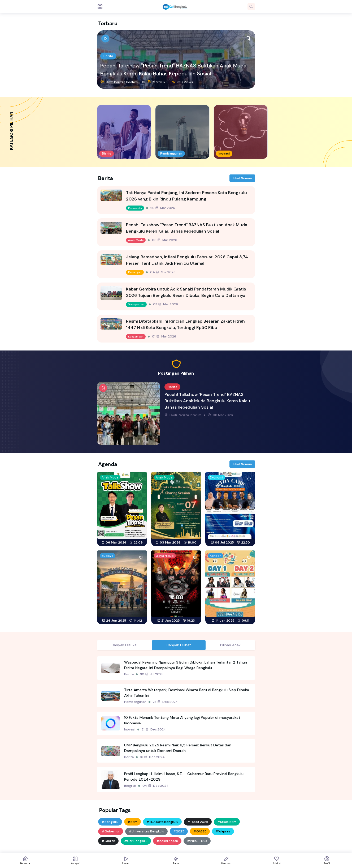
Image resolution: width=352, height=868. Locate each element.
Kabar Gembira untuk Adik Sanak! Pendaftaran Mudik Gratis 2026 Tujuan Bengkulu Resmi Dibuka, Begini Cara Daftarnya (186, 292)
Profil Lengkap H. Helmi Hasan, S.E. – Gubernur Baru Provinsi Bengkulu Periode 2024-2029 (184, 777)
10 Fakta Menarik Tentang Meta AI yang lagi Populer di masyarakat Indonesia (182, 720)
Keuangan (135, 272)
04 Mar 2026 (163, 272)
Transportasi (136, 304)
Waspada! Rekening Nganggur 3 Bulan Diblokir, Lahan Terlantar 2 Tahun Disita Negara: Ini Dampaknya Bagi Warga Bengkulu (186, 665)
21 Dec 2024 (154, 729)
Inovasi (130, 729)
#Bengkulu (110, 822)
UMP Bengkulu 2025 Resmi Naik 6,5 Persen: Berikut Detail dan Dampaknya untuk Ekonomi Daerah (178, 748)
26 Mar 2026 (163, 208)
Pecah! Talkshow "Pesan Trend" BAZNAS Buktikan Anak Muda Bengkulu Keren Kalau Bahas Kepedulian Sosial (173, 70)
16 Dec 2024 (152, 757)
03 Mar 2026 (166, 304)
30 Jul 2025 (152, 674)
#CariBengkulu (136, 841)
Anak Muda (136, 240)
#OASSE (200, 831)
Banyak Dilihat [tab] (179, 645)
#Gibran (108, 841)
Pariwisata (135, 208)
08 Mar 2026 (155, 82)
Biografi (130, 786)
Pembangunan (135, 702)
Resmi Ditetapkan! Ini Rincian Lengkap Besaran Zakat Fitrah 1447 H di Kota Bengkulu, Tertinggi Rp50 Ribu (185, 324)
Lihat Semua (242, 178)
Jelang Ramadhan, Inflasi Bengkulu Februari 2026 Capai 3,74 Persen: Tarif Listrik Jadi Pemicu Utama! (187, 260)
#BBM (132, 822)
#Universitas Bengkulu (146, 831)
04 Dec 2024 (156, 786)
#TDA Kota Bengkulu (162, 822)
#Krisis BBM (227, 822)
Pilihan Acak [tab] (230, 645)
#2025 (179, 831)
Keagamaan (136, 337)
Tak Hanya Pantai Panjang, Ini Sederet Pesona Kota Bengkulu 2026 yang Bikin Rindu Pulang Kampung (186, 196)
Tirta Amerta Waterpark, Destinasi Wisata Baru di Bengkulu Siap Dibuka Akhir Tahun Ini (187, 693)
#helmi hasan (167, 841)
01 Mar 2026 (164, 336)
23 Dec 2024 (165, 702)
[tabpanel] (176, 724)
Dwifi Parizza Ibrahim (119, 82)
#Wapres (223, 831)
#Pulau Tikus (197, 841)
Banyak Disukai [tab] (125, 645)
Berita (108, 56)
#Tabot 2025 (198, 822)
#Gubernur (111, 831)
